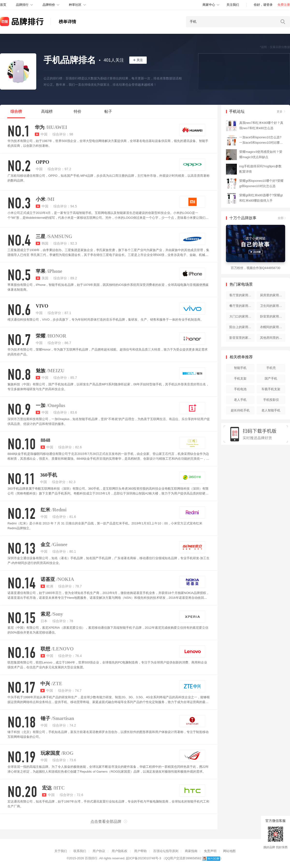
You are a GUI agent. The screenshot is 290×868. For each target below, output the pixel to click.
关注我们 (233, 5)
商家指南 (191, 851)
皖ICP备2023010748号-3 (144, 858)
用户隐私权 (120, 851)
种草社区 (75, 5)
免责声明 (210, 851)
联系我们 (80, 851)
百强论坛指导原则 (166, 851)
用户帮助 (140, 851)
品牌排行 (22, 5)
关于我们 (61, 851)
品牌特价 (49, 5)
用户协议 (99, 851)
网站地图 (229, 851)
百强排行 (91, 858)
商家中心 (209, 5)
